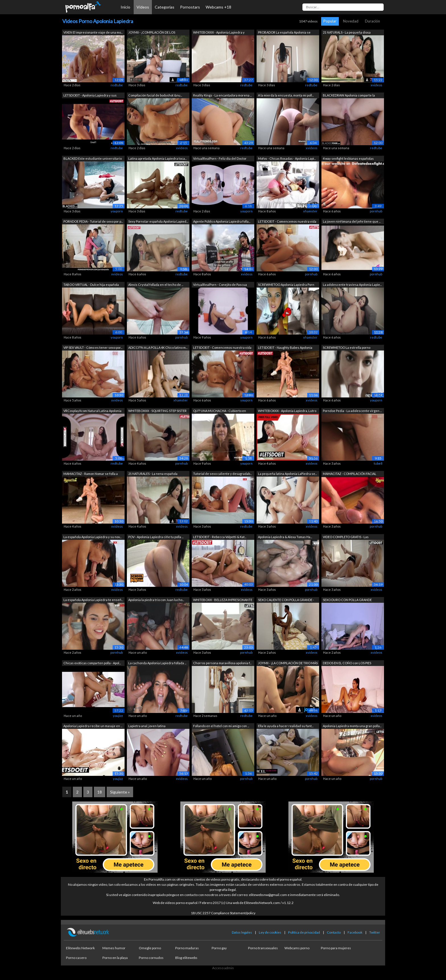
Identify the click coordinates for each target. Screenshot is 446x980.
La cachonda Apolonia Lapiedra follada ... (157, 663)
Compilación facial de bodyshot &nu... (155, 95)
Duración (372, 21)
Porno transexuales (263, 948)
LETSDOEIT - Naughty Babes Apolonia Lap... (285, 348)
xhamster (310, 211)
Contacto (334, 932)
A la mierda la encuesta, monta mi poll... (286, 95)
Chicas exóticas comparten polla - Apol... (92, 663)
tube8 (378, 463)
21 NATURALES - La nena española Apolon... (153, 474)
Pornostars (190, 7)
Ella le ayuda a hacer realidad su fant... (286, 726)
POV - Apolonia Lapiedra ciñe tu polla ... (156, 537)
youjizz (118, 716)
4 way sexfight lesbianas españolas (348, 158)
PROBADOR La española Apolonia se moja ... (284, 33)
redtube (117, 85)
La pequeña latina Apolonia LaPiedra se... (287, 474)
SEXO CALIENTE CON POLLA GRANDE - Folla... (286, 600)
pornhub (376, 211)
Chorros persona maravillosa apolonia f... (222, 663)
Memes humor (114, 948)
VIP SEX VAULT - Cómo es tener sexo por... (93, 347)
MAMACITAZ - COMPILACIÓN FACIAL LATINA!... (350, 474)
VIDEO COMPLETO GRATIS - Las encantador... (346, 537)
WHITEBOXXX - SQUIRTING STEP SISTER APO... (157, 411)
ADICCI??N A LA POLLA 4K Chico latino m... (158, 347)
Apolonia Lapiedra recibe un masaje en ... (93, 726)
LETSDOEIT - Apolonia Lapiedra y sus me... (90, 96)
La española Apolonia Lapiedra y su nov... (92, 537)
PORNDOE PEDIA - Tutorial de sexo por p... (93, 221)
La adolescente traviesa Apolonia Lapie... (352, 285)
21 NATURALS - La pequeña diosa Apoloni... (347, 33)
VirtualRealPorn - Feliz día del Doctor (220, 158)
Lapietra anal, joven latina (147, 726)
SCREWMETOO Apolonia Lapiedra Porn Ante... (286, 285)
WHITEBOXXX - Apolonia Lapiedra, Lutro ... (287, 411)
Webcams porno (297, 948)
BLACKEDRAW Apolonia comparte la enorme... (349, 96)
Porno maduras (187, 948)
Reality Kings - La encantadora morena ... (222, 95)
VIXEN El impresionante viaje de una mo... (93, 32)
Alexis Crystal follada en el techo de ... (156, 285)
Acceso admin (223, 968)
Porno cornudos (151, 958)
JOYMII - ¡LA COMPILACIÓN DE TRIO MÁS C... (288, 664)
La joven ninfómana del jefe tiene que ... (352, 221)
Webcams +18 (218, 7)
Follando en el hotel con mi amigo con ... (221, 726)
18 (100, 792)
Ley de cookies (270, 932)
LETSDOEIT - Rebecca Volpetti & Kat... (220, 537)
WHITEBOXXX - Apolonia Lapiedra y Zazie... (219, 33)
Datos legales (242, 932)
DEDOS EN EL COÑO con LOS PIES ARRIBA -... (347, 664)
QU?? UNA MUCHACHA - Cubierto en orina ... (220, 411)
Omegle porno (150, 948)
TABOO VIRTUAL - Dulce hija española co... (91, 285)
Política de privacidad (304, 932)
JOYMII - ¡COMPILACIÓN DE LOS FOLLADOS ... (152, 33)
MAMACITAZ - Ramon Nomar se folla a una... (91, 474)
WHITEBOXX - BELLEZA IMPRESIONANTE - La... (223, 600)
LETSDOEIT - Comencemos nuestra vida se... (287, 222)
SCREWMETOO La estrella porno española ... (347, 348)
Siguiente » (120, 792)
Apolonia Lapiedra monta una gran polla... (352, 726)
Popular (330, 21)
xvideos (376, 85)
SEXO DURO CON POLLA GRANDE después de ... (347, 600)
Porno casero (76, 958)
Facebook (355, 932)
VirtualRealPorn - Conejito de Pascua (220, 285)
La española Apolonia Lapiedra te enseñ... (93, 600)
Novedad (351, 21)
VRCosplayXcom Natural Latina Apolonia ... (92, 411)
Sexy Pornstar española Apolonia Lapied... (158, 221)
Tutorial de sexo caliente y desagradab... (222, 474)
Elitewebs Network (80, 948)
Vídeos (143, 7)
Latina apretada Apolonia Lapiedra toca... (157, 158)
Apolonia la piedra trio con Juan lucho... (156, 600)
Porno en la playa (115, 958)
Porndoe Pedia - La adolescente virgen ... (352, 411)
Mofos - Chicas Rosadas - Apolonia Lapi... (287, 158)
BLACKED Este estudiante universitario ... (93, 159)
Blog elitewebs (186, 958)
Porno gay (219, 948)
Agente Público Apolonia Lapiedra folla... (222, 221)
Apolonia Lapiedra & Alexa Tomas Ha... (285, 537)
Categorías (165, 7)
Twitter (375, 932)
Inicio (125, 7)
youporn (117, 211)
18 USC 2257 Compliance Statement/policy (223, 913)
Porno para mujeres (336, 948)
